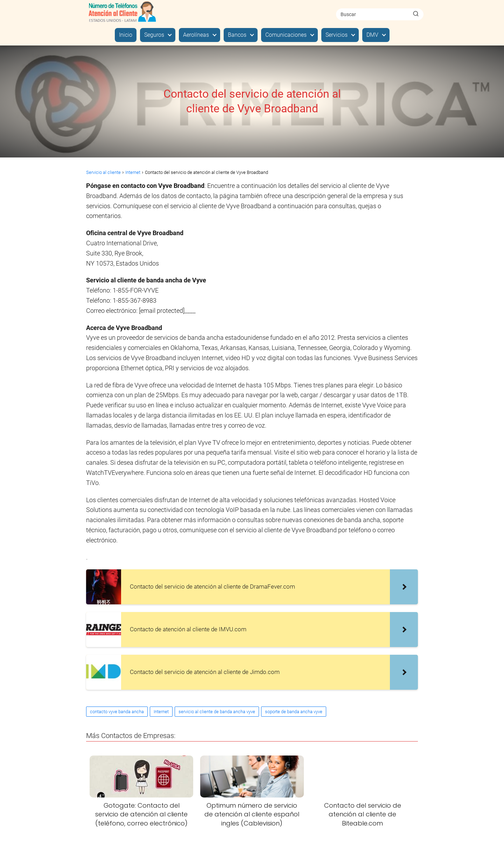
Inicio (126, 35)
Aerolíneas (196, 35)
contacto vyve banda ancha (117, 712)
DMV (372, 35)
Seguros (154, 35)
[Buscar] (416, 14)
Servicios (337, 35)
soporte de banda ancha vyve (294, 712)
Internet (161, 712)
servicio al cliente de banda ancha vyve (217, 712)
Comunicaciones (286, 35)
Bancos (237, 35)
